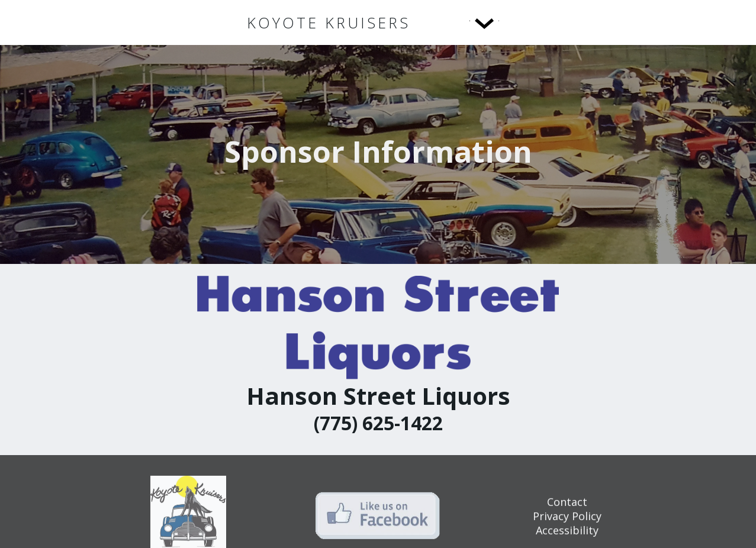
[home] (329, 23)
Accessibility (567, 538)
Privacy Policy (567, 524)
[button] (460, 22)
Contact (567, 510)
